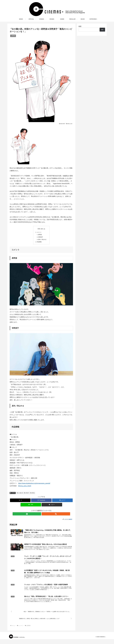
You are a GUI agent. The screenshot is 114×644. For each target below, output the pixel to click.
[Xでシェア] (20, 501)
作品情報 (39, 243)
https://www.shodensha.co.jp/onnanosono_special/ (34, 484)
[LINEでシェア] (31, 506)
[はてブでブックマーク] (62, 501)
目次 (39, 229)
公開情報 (13, 494)
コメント (39, 232)
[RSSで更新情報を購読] (43, 515)
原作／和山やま (43, 240)
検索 (80, 26)
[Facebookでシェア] (41, 501)
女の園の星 (20, 494)
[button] (52, 506)
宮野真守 (41, 237)
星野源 (40, 235)
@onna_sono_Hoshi (25, 487)
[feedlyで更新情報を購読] (40, 515)
